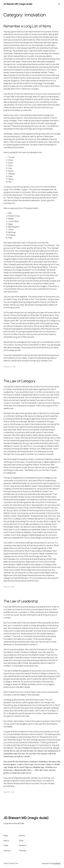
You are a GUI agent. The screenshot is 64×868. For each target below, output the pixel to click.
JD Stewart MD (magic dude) (18, 4)
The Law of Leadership (21, 601)
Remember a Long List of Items (27, 26)
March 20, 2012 (9, 587)
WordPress (57, 863)
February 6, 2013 (10, 367)
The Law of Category (19, 381)
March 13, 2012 (9, 792)
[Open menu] (59, 4)
